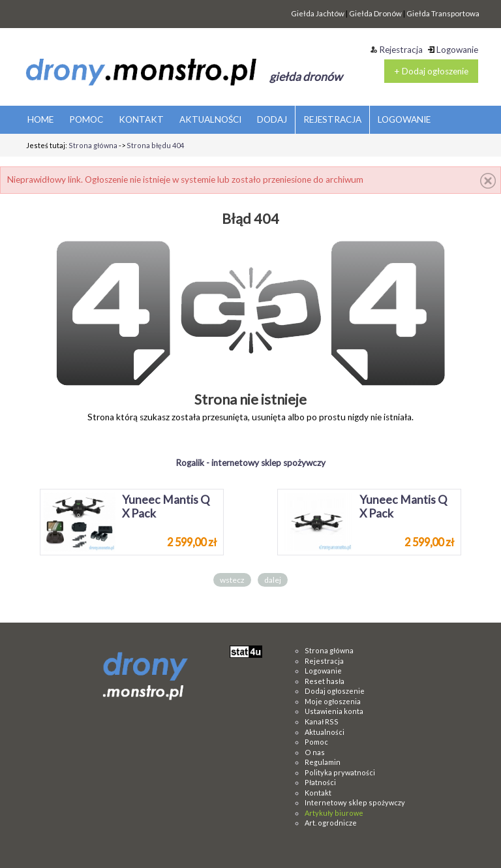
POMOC (86, 119)
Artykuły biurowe (334, 813)
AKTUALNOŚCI (210, 119)
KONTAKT (141, 119)
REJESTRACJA (332, 119)
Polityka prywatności (340, 772)
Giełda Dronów (375, 13)
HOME (40, 119)
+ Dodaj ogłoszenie (431, 71)
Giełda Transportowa (443, 13)
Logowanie (453, 50)
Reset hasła (325, 681)
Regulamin (323, 762)
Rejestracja (397, 50)
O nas (315, 752)
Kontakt (318, 793)
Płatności (320, 782)
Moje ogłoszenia (333, 701)
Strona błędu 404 (155, 145)
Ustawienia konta (334, 711)
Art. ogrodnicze (331, 823)
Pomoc (316, 742)
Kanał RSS (322, 721)
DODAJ (272, 119)
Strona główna (93, 145)
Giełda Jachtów (318, 13)
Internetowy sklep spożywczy (355, 802)
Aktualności (325, 732)
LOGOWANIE (404, 119)
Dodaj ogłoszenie (335, 691)
